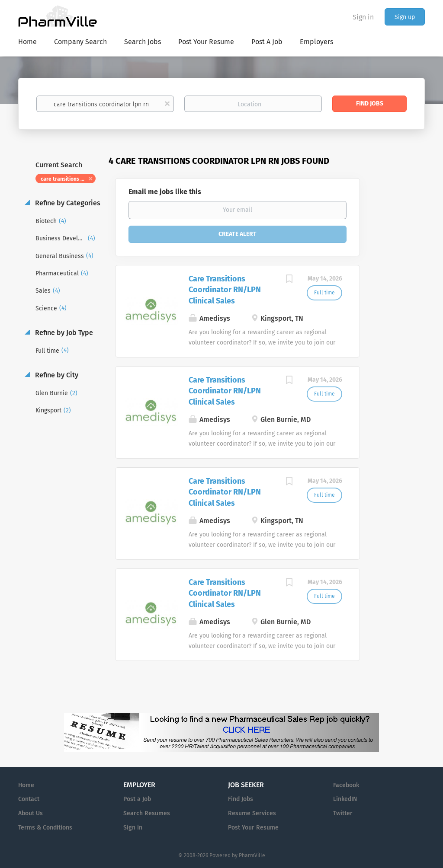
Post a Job (137, 799)
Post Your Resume (253, 828)
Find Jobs (370, 104)
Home (26, 785)
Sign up (405, 17)
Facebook (346, 785)
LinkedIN (345, 799)
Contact (29, 799)
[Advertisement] (401, 322)
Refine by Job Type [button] (63, 333)
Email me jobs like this (165, 192)
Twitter (343, 813)
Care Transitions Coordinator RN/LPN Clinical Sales (225, 290)
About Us (30, 813)
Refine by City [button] (56, 375)
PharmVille (252, 855)
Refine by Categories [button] (67, 203)
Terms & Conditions (45, 828)
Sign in (363, 17)
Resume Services (252, 813)
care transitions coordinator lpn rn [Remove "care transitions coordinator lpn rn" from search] (68, 179)
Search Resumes (147, 813)
